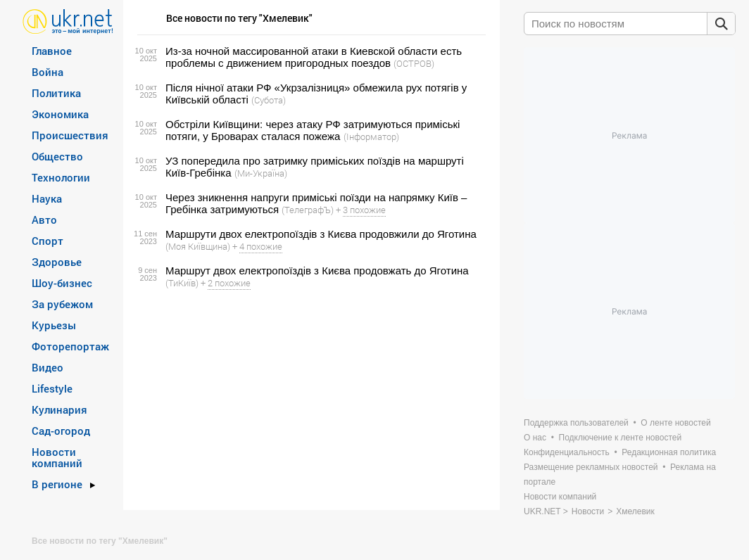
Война (48, 72)
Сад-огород (61, 431)
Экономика (60, 114)
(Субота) (269, 100)
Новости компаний (57, 457)
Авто (44, 219)
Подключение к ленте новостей (621, 438)
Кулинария (59, 409)
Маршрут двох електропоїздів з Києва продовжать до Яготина (317, 271)
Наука (47, 198)
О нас (535, 438)
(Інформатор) (371, 136)
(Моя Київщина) (198, 246)
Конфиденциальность (567, 452)
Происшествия (70, 135)
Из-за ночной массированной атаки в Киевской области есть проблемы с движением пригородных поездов (314, 57)
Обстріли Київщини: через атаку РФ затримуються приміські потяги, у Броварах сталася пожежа (313, 130)
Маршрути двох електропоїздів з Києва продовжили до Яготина (321, 234)
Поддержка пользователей (576, 423)
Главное (52, 51)
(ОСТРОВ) (414, 63)
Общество (57, 156)
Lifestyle (52, 388)
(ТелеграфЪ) (308, 210)
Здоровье (57, 262)
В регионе (57, 484)
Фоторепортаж (70, 346)
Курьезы (54, 325)
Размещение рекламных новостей (591, 467)
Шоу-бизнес (62, 283)
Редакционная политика (669, 452)
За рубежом (62, 304)
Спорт (48, 241)
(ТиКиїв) (182, 283)
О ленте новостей (675, 423)
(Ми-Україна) (261, 173)
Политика (56, 93)
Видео (48, 367)
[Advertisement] (309, 400)
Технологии (61, 177)
